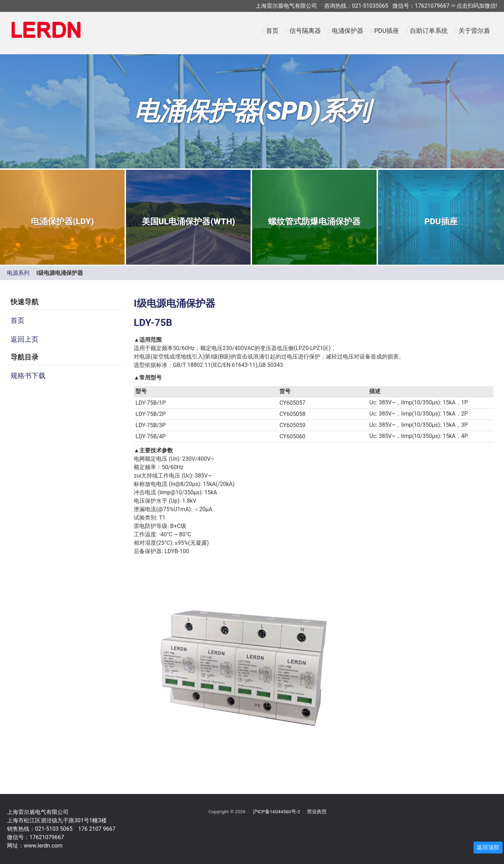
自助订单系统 (429, 31)
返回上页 (24, 339)
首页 (272, 31)
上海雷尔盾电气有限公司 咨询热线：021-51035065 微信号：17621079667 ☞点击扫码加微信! (376, 6)
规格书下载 (28, 376)
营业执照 (317, 811)
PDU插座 (387, 31)
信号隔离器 (305, 31)
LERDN (46, 34)
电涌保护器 (348, 31)
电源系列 (18, 273)
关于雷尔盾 (474, 31)
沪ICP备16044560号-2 (276, 811)
